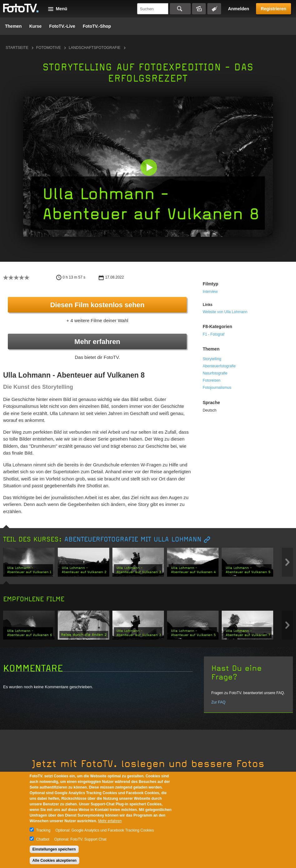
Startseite (17, 48)
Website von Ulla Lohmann (225, 312)
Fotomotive (49, 48)
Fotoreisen (212, 380)
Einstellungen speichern (54, 849)
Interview (210, 292)
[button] (149, 168)
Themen (13, 26)
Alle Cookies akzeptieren (54, 861)
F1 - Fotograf (213, 334)
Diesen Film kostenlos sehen (97, 305)
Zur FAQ (218, 702)
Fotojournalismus (217, 388)
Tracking (43, 830)
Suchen (180, 9)
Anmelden (239, 9)
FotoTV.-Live (62, 26)
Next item (287, 562)
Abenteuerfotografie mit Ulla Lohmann (133, 539)
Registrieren (274, 9)
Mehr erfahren (97, 342)
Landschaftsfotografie (95, 48)
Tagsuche (214, 9)
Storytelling (212, 359)
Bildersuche (199, 9)
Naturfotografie (215, 373)
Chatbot (43, 839)
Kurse (36, 26)
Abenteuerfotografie (219, 366)
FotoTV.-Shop (97, 26)
